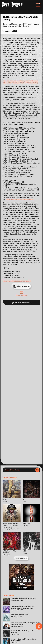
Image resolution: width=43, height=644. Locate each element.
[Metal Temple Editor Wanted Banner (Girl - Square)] (22, 589)
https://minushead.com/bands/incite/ (20, 199)
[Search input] (19, 470)
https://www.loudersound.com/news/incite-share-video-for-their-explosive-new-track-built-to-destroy (20, 82)
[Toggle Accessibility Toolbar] (39, 626)
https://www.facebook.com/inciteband (16, 281)
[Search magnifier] (37, 470)
